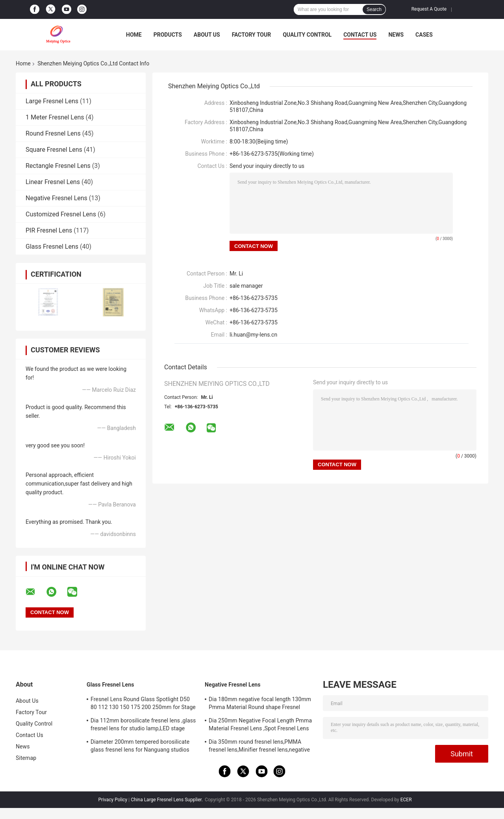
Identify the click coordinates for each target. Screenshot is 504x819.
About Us (207, 35)
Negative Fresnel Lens (57, 198)
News (396, 35)
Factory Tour (252, 35)
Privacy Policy (113, 800)
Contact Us (360, 35)
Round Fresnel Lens (53, 133)
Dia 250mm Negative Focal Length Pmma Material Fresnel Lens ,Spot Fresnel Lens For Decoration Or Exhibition (260, 726)
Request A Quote (429, 9)
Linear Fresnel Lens (53, 182)
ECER (406, 800)
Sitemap (26, 758)
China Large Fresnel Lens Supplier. (167, 800)
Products (168, 35)
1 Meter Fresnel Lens (55, 117)
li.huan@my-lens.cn (253, 335)
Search (374, 9)
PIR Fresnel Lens (49, 230)
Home (134, 35)
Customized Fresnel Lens (61, 214)
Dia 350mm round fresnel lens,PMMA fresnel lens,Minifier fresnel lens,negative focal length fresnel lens (259, 747)
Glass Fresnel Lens (52, 247)
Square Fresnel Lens (54, 150)
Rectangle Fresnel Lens (58, 166)
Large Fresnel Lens (52, 101)
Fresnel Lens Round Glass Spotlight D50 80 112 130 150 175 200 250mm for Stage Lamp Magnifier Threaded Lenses (143, 704)
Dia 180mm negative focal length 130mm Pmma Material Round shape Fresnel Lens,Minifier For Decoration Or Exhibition (260, 704)
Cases (424, 35)
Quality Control (307, 35)
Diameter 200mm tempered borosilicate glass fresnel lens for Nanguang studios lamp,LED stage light (140, 747)
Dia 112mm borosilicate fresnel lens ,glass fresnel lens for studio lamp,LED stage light (143, 726)
